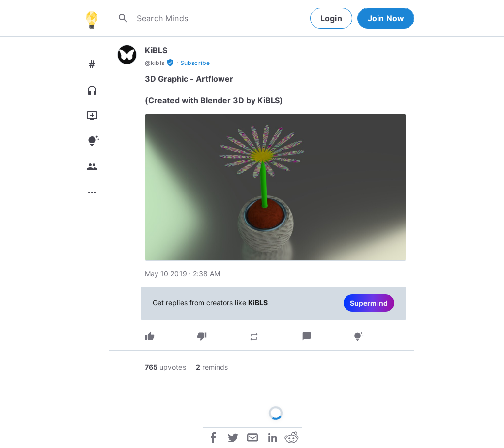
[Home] (92, 18)
